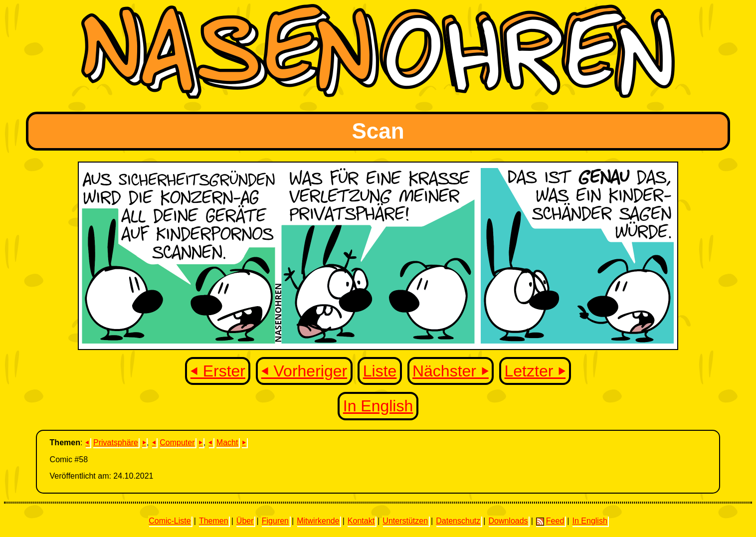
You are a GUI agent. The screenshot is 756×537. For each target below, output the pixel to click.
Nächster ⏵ (451, 371)
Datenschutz (458, 521)
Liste (380, 371)
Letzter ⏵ (535, 371)
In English (378, 406)
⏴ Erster (218, 371)
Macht (227, 443)
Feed (550, 521)
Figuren (275, 521)
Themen (214, 521)
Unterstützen (405, 521)
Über (245, 521)
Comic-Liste (170, 521)
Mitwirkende (318, 521)
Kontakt (361, 521)
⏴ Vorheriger (304, 371)
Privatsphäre (116, 443)
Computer (177, 443)
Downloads (508, 521)
